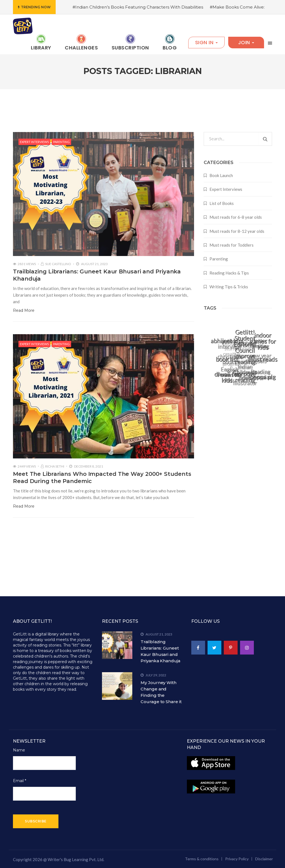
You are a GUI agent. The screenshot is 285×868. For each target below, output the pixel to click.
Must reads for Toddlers (232, 245)
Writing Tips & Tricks (229, 287)
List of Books (222, 203)
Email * (20, 781)
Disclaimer (264, 859)
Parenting (61, 142)
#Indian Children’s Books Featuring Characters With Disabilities (138, 7)
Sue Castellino (58, 264)
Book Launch (221, 175)
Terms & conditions (202, 859)
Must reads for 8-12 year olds (237, 231)
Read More (24, 310)
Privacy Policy (237, 859)
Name (19, 750)
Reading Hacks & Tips (229, 273)
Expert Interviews (34, 142)
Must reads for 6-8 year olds (236, 217)
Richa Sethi (55, 466)
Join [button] (246, 42)
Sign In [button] (206, 42)
